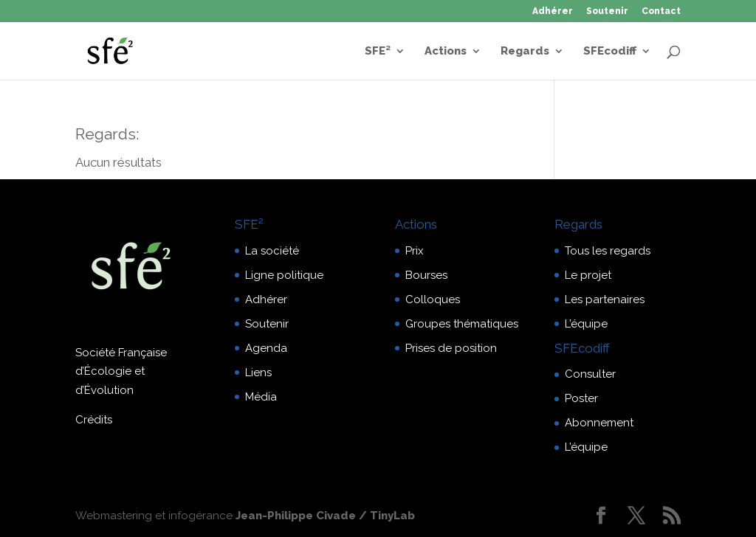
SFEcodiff (610, 52)
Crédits (94, 420)
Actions (446, 52)
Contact (661, 11)
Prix (415, 251)
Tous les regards (608, 251)
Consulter (590, 374)
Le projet (588, 275)
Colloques (433, 299)
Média (261, 397)
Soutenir (607, 11)
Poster (581, 398)
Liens (258, 373)
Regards (525, 52)
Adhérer (553, 11)
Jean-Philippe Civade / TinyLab (325, 516)
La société (272, 251)
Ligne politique (284, 275)
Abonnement (599, 423)
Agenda (266, 348)
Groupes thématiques (462, 324)
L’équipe (586, 324)
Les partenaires (605, 299)
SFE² (378, 52)
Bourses (426, 275)
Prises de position (451, 348)
